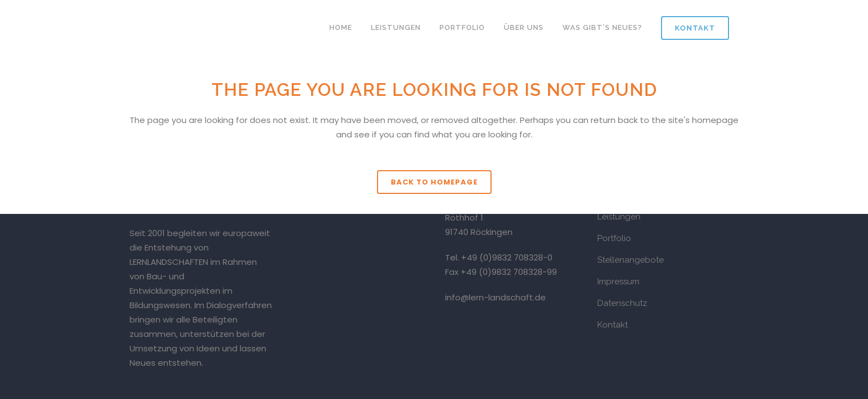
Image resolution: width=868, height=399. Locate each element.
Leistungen (619, 217)
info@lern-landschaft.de (495, 297)
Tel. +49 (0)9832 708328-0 (499, 257)
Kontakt (695, 28)
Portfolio (614, 238)
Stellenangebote (631, 260)
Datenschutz (622, 303)
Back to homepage (434, 182)
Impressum (618, 282)
